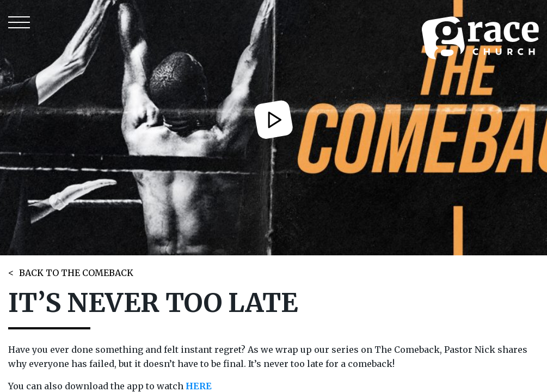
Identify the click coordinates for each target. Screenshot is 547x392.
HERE (199, 386)
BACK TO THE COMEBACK (76, 273)
